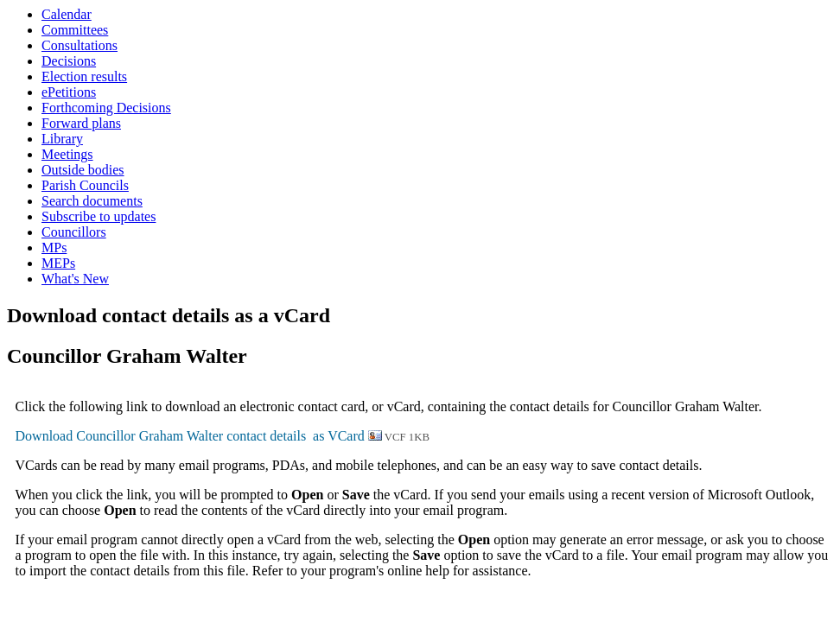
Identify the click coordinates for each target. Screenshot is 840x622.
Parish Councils (85, 185)
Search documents (92, 201)
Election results (84, 76)
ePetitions (69, 92)
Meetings (67, 154)
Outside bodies (83, 170)
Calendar (67, 14)
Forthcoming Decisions (106, 108)
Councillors (74, 232)
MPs (54, 248)
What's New (75, 279)
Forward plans (81, 123)
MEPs (58, 263)
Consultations (80, 45)
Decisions (69, 61)
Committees (75, 30)
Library (62, 139)
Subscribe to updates (99, 216)
